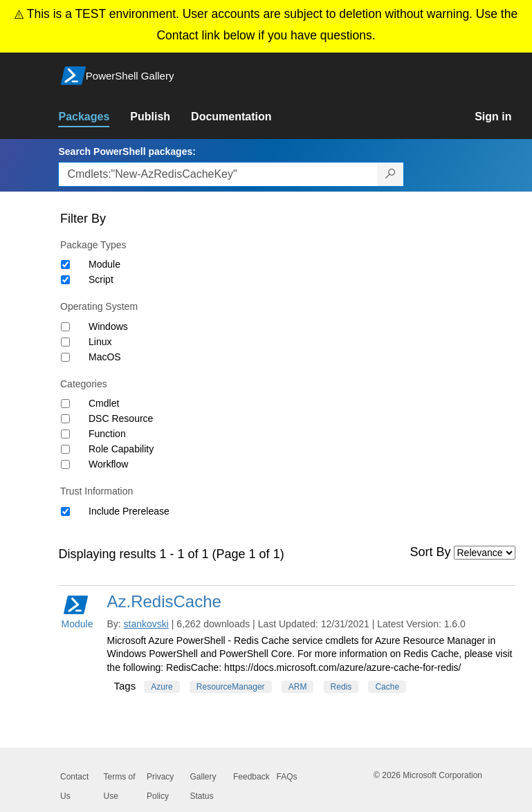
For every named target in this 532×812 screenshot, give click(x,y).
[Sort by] (485, 553)
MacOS (105, 357)
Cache (387, 687)
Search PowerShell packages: (127, 151)
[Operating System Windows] (65, 327)
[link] (94, 117)
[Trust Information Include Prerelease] (65, 511)
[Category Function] (65, 434)
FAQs (287, 777)
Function (107, 434)
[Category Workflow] (65, 464)
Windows (108, 326)
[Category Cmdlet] (65, 404)
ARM (298, 687)
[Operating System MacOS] (65, 357)
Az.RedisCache (164, 601)
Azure (162, 687)
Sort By (431, 552)
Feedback (251, 777)
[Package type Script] (65, 280)
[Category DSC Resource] (65, 419)
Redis (341, 687)
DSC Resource (121, 418)
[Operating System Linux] (65, 342)
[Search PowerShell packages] (391, 174)
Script (101, 279)
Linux (100, 342)
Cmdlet (104, 403)
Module (104, 264)
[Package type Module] (65, 265)
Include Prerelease (129, 511)
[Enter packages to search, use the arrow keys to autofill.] (218, 174)
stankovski (146, 624)
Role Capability (121, 449)
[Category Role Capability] (65, 449)
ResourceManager (231, 687)
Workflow (108, 464)
